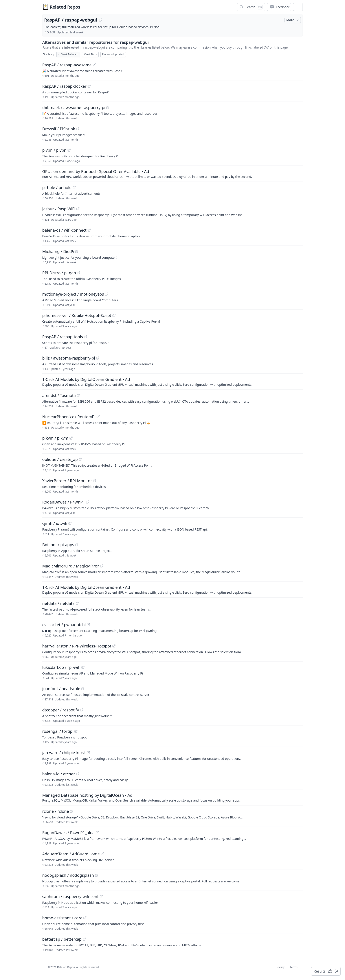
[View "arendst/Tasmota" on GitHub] (78, 395)
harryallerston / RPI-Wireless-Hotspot (77, 646)
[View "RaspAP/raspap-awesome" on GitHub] (94, 65)
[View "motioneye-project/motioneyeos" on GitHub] (106, 294)
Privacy (280, 967)
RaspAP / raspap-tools (63, 337)
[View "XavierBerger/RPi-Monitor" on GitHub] (95, 481)
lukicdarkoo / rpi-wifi (61, 667)
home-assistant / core (62, 918)
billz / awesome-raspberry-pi (69, 358)
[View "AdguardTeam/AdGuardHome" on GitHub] (102, 854)
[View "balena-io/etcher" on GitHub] (78, 774)
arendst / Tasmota (59, 395)
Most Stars (90, 54)
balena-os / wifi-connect (64, 230)
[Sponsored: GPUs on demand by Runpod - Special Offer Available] (172, 174)
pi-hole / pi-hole (57, 187)
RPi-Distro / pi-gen (59, 273)
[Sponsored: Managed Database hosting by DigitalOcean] (172, 797)
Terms (294, 967)
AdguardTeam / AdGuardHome (71, 854)
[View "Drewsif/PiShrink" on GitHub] (78, 129)
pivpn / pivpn (54, 150)
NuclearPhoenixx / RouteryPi (69, 417)
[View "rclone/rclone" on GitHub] (72, 811)
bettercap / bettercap (62, 939)
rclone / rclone (56, 811)
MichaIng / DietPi (58, 251)
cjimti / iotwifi (55, 523)
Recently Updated (113, 54)
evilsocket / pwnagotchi (64, 625)
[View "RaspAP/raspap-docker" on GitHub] (89, 86)
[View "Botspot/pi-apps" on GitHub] (77, 545)
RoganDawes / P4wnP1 (64, 502)
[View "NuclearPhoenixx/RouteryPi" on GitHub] (98, 417)
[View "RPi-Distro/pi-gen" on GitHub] (79, 273)
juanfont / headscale (61, 689)
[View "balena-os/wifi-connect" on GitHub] (89, 230)
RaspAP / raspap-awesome (67, 65)
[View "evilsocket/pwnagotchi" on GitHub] (88, 625)
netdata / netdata (58, 603)
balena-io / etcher (59, 774)
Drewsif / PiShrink (59, 129)
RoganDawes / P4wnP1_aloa (68, 833)
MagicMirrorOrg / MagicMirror (71, 566)
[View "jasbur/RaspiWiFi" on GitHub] (78, 209)
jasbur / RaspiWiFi (59, 209)
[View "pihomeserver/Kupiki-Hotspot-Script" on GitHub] (114, 315)
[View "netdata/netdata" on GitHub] (77, 603)
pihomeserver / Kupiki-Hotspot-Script (77, 315)
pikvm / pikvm (55, 438)
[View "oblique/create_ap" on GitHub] (80, 459)
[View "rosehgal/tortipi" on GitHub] (76, 731)
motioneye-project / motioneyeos (73, 294)
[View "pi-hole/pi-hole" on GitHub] (74, 187)
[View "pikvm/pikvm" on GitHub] (71, 438)
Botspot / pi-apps (58, 545)
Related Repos (65, 7)
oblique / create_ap (60, 459)
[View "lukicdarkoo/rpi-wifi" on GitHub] (83, 667)
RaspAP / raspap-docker (64, 86)
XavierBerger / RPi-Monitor (67, 481)
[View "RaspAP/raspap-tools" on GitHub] (86, 337)
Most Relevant (68, 54)
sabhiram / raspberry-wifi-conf (70, 896)
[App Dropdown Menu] (298, 7)
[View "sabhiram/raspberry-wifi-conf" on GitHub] (101, 896)
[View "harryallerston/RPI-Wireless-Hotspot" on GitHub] (114, 646)
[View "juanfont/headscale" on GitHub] (83, 689)
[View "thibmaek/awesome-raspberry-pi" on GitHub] (108, 107)
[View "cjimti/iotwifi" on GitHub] (70, 523)
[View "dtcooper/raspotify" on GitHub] (82, 710)
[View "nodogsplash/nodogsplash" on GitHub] (97, 875)
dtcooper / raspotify (61, 710)
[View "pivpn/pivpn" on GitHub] (69, 150)
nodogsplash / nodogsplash (68, 875)
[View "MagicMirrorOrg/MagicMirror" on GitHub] (102, 566)
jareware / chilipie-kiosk (64, 753)
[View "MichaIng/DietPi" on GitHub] (77, 251)
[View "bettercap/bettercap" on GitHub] (84, 939)
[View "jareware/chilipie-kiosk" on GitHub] (88, 753)
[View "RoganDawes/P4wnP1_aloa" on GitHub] (97, 833)
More (293, 20)
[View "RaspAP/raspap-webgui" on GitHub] (101, 20)
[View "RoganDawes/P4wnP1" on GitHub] (88, 502)
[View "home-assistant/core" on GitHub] (85, 918)
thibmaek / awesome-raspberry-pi (74, 107)
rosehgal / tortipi (58, 731)
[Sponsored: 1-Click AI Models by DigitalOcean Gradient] (172, 382)
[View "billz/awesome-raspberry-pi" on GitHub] (98, 358)
